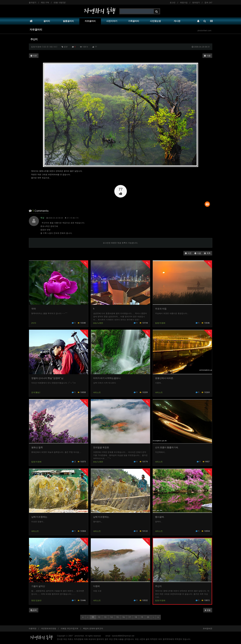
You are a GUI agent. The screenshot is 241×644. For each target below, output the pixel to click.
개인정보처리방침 (49, 628)
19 (142, 617)
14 (111, 617)
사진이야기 (112, 21)
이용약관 (33, 628)
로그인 (173, 2)
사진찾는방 (155, 21)
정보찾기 (196, 2)
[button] (188, 253)
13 (105, 617)
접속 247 (208, 2)
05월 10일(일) (60, 2)
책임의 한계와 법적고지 (93, 628)
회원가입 (184, 2)
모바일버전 (208, 628)
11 (93, 617)
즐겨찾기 (33, 2)
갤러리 (47, 21)
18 (136, 617)
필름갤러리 (68, 21)
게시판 (177, 21)
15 (117, 617)
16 (124, 617)
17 (130, 617)
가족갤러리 (134, 21)
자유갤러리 (90, 21)
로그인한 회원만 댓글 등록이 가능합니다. (120, 243)
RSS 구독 (45, 2)
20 (148, 617)
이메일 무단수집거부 (70, 628)
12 (99, 617)
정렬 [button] (208, 610)
